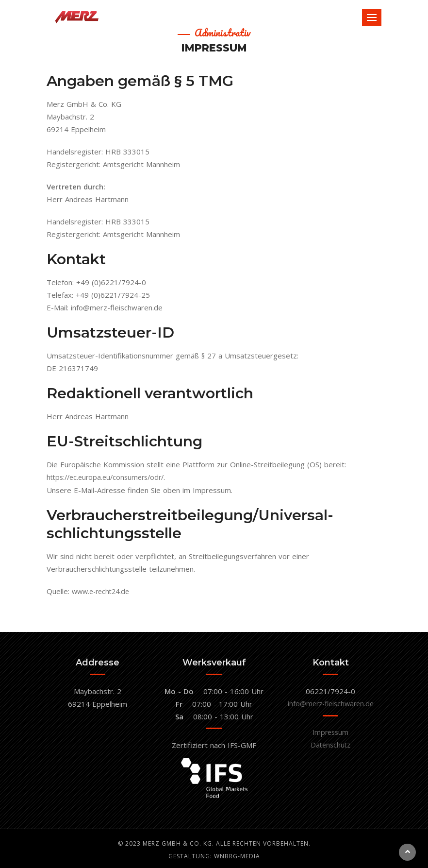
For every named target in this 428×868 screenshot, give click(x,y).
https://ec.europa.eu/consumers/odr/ (109, 477)
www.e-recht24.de (103, 591)
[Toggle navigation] (372, 17)
